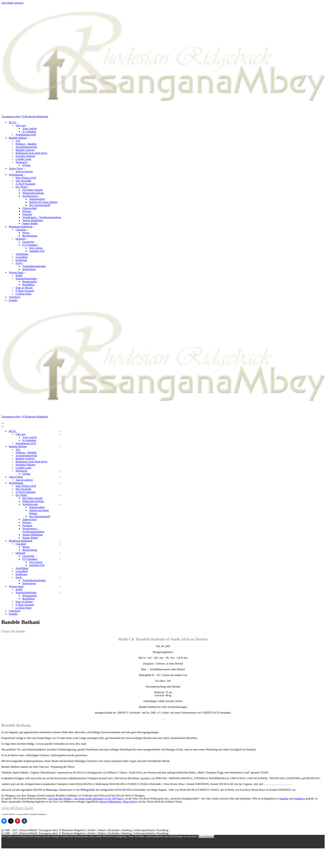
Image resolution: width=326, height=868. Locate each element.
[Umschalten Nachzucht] (60, 471)
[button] (18, 122)
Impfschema (29, 269)
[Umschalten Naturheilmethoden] (60, 593)
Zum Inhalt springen (12, 3)
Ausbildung (22, 254)
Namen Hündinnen (33, 220)
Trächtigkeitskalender (34, 266)
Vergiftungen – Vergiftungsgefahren (42, 217)
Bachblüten (28, 285)
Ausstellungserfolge (26, 147)
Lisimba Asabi (23, 159)
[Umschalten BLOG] (60, 431)
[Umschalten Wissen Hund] (60, 587)
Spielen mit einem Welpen (43, 202)
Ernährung (21, 260)
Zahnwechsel (29, 208)
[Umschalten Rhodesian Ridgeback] (60, 541)
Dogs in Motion (24, 288)
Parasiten (27, 214)
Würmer (27, 211)
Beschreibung (30, 236)
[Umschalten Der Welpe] (60, 495)
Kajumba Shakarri (25, 156)
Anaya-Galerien (24, 171)
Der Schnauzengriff (40, 205)
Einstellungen (206, 836)
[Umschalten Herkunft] (60, 553)
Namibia (284, 799)
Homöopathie (30, 282)
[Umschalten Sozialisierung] (60, 504)
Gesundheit (22, 257)
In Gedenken (29, 132)
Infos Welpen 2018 (26, 178)
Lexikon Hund (23, 294)
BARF (19, 275)
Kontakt (13, 300)
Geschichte (28, 242)
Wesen (26, 233)
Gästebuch (15, 297)
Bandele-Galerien (25, 150)
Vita (18, 141)
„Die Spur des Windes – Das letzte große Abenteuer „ (86, 799)
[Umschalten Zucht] (60, 577)
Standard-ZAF (37, 251)
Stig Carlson (36, 248)
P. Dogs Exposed (25, 291)
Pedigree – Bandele (26, 144)
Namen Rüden (30, 223)
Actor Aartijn (30, 128)
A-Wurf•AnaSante (26, 184)
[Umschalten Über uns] (60, 434)
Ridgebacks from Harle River (32, 153)
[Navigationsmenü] (3, 423)
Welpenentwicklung (33, 193)
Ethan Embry (130, 802)
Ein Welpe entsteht (32, 190)
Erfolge (26, 165)
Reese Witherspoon (111, 802)
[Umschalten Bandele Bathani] (60, 447)
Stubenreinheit (37, 199)
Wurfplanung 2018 (26, 135)
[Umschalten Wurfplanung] (60, 483)
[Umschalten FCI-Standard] (60, 559)
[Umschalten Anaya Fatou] (60, 477)
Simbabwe (300, 799)
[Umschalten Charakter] (60, 544)
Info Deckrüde (23, 181)
